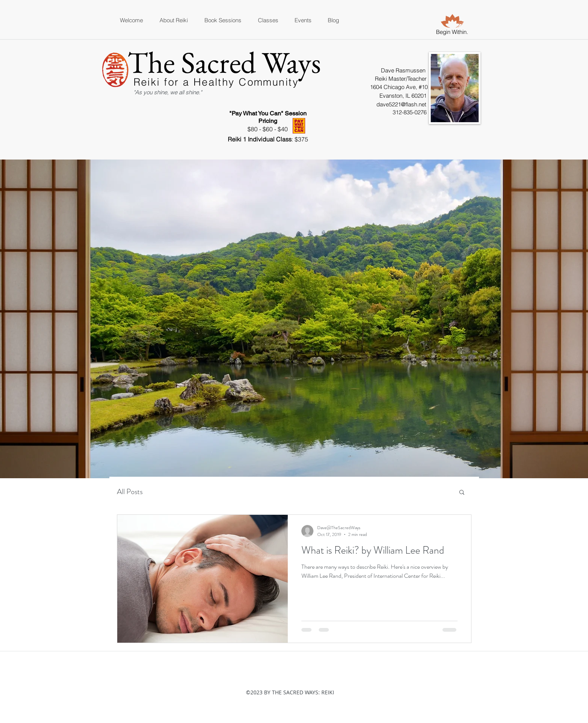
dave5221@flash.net (401, 104)
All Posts (130, 492)
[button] (462, 493)
